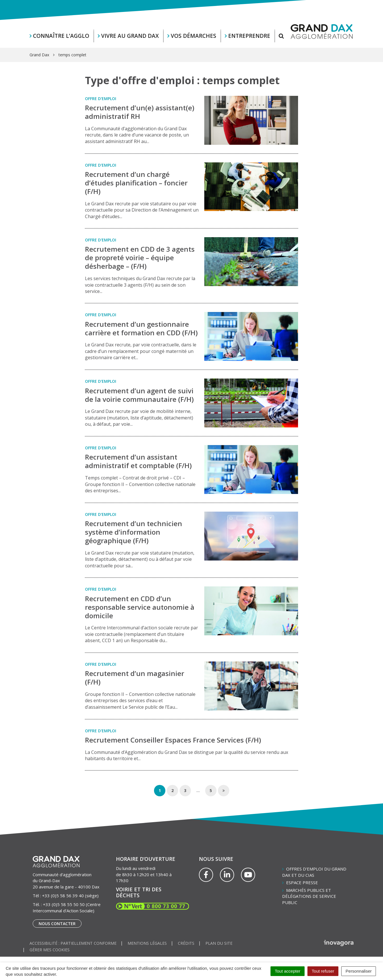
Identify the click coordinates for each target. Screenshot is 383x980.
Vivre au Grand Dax (130, 36)
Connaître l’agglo (61, 36)
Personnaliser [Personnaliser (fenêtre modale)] (359, 971)
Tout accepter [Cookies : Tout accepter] (288, 971)
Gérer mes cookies (50, 950)
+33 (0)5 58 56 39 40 (63, 896)
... (198, 790)
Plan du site (219, 943)
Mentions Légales (147, 943)
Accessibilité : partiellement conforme (73, 943)
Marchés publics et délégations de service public (309, 896)
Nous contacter (57, 924)
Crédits (186, 943)
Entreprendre (249, 36)
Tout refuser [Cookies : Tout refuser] (323, 971)
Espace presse (302, 882)
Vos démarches (193, 36)
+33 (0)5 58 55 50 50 (64, 904)
